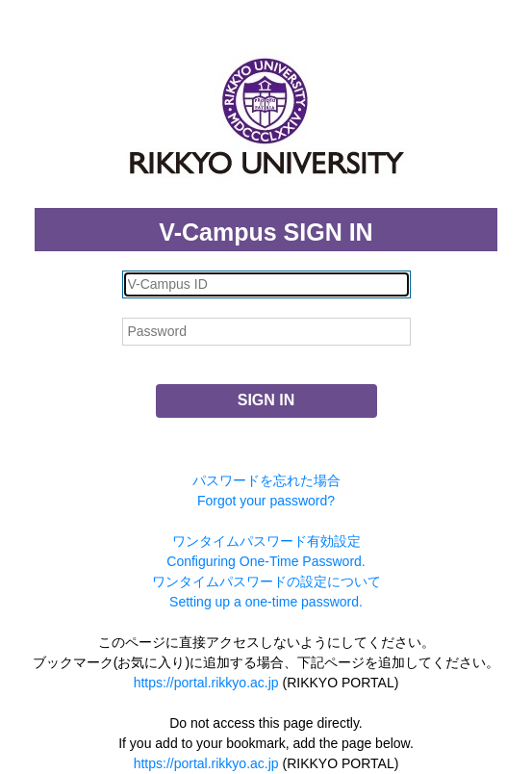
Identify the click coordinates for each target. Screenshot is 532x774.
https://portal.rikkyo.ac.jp (206, 683)
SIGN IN (266, 400)
